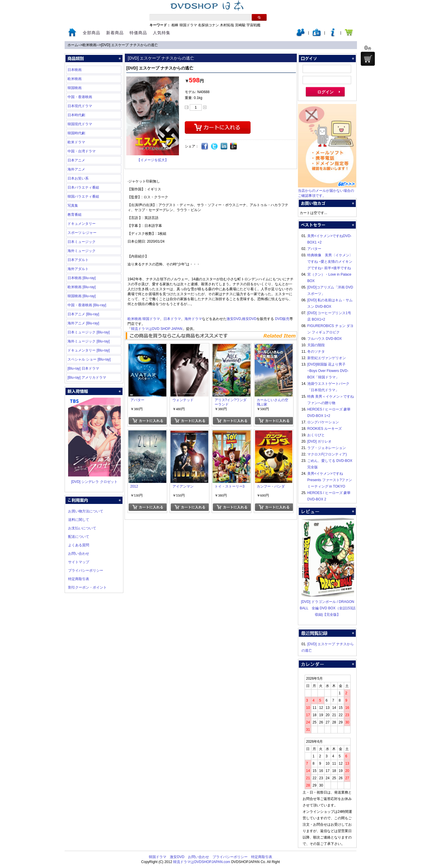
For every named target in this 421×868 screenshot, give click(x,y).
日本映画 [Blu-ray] (82, 278)
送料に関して (79, 520)
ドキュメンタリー (82, 224)
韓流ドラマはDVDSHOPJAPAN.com (202, 862)
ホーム (73, 45)
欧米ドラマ (76, 142)
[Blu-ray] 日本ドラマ (83, 368)
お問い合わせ (79, 554)
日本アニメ (76, 160)
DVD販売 (282, 319)
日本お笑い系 (78, 178)
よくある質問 (79, 545)
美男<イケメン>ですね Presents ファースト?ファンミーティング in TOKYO (330, 480)
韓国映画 (75, 88)
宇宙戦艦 (253, 25)
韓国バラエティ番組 (83, 196)
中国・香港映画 (80, 97)
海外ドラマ (193, 319)
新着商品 (115, 33)
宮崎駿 (240, 25)
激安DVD (234, 319)
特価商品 (138, 33)
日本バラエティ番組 (83, 187)
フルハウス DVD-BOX (325, 339)
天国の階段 (316, 345)
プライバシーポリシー (86, 570)
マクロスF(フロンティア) (327, 454)
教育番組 (75, 215)
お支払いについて (82, 528)
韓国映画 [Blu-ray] (82, 296)
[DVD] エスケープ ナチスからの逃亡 (129, 45)
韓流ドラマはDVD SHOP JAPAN (157, 329)
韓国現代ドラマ (80, 124)
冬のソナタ (316, 352)
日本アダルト (78, 260)
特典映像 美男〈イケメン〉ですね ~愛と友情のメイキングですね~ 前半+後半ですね (330, 262)
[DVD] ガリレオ (319, 441)
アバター (314, 249)
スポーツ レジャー (82, 233)
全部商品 (92, 33)
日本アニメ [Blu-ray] (83, 314)
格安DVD (249, 319)
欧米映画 (89, 45)
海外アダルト (78, 269)
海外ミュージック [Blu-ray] (89, 341)
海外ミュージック (82, 251)
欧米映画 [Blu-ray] (82, 287)
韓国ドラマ (188, 25)
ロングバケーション (323, 422)
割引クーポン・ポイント (87, 587)
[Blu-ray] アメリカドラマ (87, 378)
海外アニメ (76, 169)
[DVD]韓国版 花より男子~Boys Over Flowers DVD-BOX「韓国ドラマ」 (328, 371)
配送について (79, 537)
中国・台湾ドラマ (82, 151)
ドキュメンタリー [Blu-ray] (89, 350)
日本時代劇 (76, 115)
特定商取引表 (79, 579)
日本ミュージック (82, 242)
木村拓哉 (227, 25)
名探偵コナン (208, 25)
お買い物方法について (86, 511)
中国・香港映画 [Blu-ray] (87, 305)
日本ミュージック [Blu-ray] (89, 332)
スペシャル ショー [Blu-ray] (89, 359)
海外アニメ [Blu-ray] (83, 323)
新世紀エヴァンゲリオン (327, 358)
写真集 (73, 206)
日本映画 (75, 70)
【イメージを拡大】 (153, 160)
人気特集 (162, 33)
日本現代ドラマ (80, 106)
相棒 (175, 25)
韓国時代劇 (76, 133)
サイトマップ (79, 562)
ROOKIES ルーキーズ (325, 429)
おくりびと (316, 435)
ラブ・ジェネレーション (327, 448)
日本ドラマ (172, 319)
